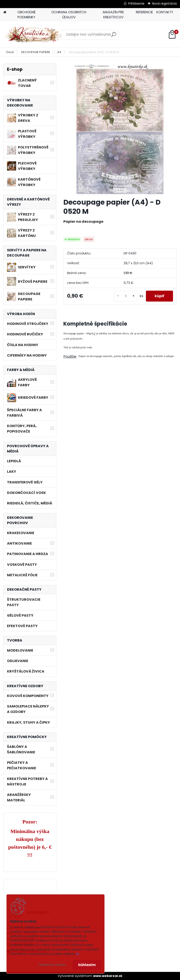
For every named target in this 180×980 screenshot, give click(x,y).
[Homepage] (5, 12)
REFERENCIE (144, 12)
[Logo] (33, 35)
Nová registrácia (164, 3)
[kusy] (126, 296)
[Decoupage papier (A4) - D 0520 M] (120, 129)
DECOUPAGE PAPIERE (36, 52)
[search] (114, 36)
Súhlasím (87, 965)
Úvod (10, 52)
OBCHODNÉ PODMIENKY (27, 15)
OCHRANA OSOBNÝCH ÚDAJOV (69, 15)
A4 (59, 52)
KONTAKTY (165, 12)
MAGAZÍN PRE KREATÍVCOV (113, 15)
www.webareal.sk (108, 976)
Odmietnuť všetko (52, 965)
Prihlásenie (136, 3)
